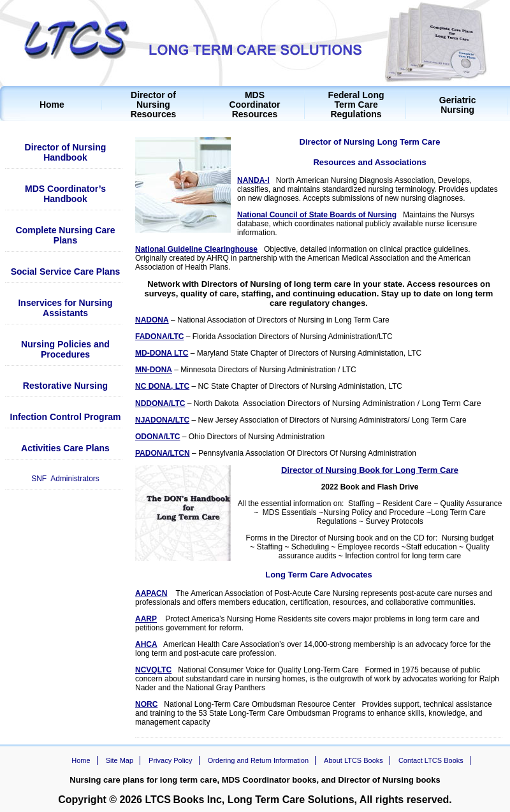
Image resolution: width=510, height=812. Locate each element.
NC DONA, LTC (162, 386)
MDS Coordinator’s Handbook (65, 194)
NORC (146, 704)
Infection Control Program (66, 417)
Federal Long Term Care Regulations (356, 105)
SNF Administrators (65, 479)
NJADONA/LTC (162, 420)
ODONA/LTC (157, 437)
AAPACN (151, 593)
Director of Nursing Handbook (66, 152)
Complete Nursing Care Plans (66, 235)
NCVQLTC (153, 670)
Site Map (120, 760)
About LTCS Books (353, 760)
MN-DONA (154, 370)
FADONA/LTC (159, 337)
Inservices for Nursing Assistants (65, 308)
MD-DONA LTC (162, 353)
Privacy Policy (170, 760)
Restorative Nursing (65, 386)
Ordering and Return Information (258, 760)
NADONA (152, 320)
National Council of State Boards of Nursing (317, 215)
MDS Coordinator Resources (254, 105)
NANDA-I (253, 180)
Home (52, 105)
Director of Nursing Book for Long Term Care (370, 470)
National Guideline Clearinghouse (196, 249)
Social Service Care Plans (66, 272)
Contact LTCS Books (431, 760)
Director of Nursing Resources (154, 105)
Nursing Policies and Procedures (65, 349)
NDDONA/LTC (160, 403)
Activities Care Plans (65, 448)
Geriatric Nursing (458, 105)
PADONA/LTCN (163, 453)
